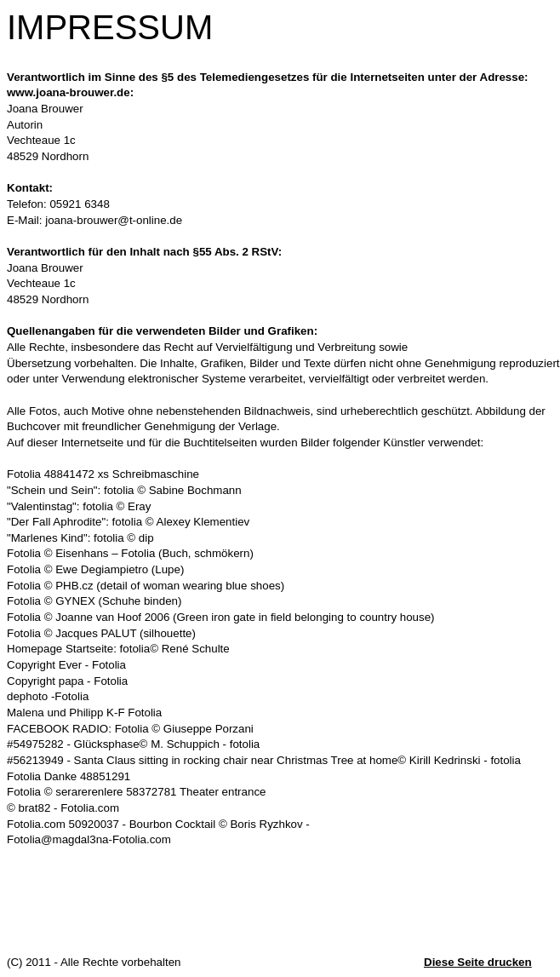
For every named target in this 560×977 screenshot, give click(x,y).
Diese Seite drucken (478, 962)
